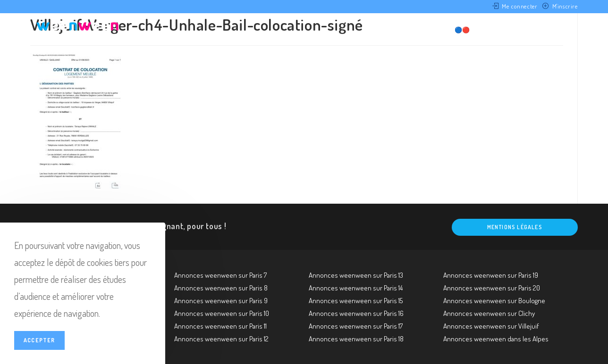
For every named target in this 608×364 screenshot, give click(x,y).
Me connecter (519, 6)
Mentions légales (515, 227)
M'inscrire (565, 6)
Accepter (39, 340)
